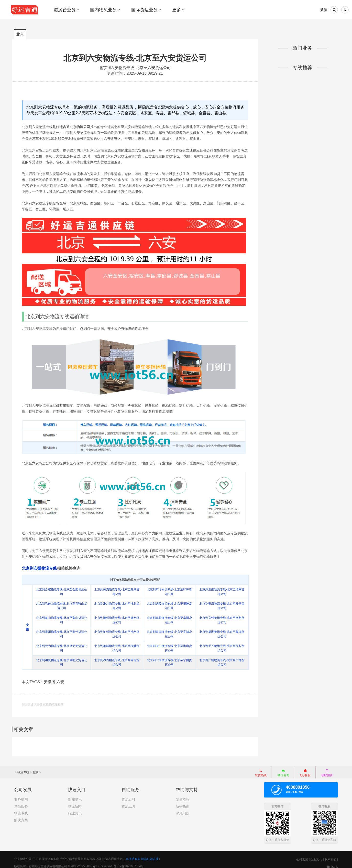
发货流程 (183, 795)
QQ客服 (305, 768)
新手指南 (183, 802)
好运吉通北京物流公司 (75, 126)
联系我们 (330, 855)
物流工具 (129, 802)
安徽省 (52, 678)
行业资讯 (75, 809)
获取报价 (327, 768)
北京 (20, 34)
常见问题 (183, 809)
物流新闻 (75, 802)
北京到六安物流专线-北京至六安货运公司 (136, 58)
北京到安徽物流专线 (41, 565)
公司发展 (302, 855)
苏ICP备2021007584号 (129, 862)
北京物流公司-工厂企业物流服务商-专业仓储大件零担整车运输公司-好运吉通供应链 (68, 854)
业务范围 (21, 795)
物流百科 (129, 795)
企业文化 (316, 855)
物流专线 (23, 768)
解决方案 (21, 815)
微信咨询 (281, 769)
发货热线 (261, 768)
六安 (63, 678)
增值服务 (21, 802)
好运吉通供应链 (152, 547)
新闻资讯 (75, 795)
